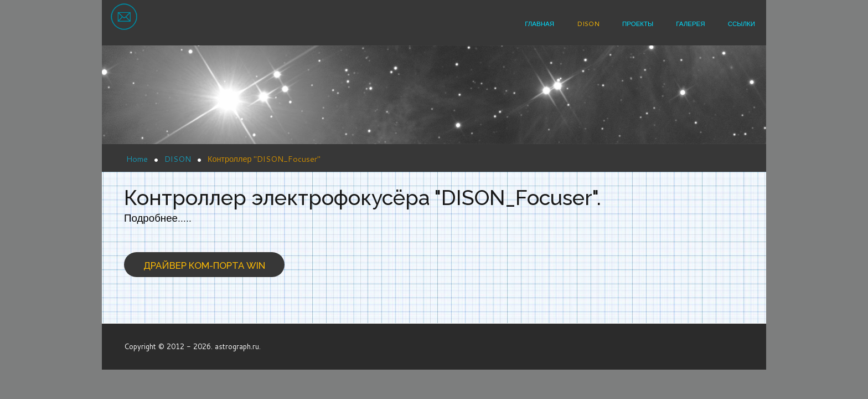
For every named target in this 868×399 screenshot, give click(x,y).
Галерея (690, 24)
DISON (588, 24)
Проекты (638, 24)
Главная (539, 24)
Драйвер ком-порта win (204, 265)
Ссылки (742, 24)
